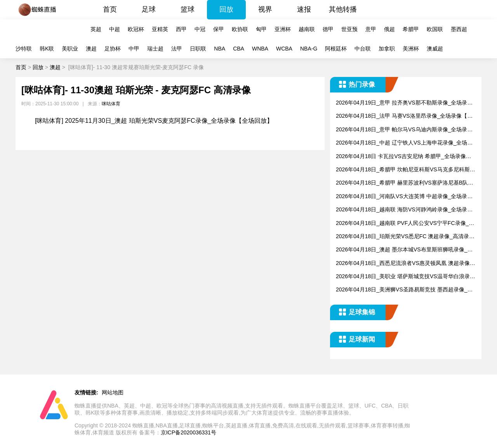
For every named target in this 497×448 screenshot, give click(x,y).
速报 (304, 9)
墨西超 (459, 29)
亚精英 (160, 29)
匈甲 (261, 29)
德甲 (328, 29)
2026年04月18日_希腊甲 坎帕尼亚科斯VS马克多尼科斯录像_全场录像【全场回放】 (406, 170)
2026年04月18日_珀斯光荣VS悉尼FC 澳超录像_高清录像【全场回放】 (405, 237)
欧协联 (240, 29)
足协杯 (113, 49)
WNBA (260, 49)
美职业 (70, 49)
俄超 (389, 29)
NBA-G (309, 49)
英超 (96, 29)
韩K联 (47, 49)
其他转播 (343, 9)
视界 (265, 9)
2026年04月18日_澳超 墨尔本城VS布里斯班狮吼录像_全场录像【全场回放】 (404, 250)
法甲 (177, 49)
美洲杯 (411, 49)
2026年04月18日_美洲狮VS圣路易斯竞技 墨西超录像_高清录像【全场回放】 (404, 290)
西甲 (181, 29)
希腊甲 (411, 29)
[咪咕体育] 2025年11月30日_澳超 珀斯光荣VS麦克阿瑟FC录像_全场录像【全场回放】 (154, 121)
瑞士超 (155, 49)
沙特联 (24, 49)
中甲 (134, 49)
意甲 (371, 29)
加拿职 (387, 49)
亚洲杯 (283, 29)
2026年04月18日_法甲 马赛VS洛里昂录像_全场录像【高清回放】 (404, 116)
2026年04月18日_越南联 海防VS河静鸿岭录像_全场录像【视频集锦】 (404, 210)
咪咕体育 (111, 104)
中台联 (363, 49)
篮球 (188, 9)
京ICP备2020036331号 (189, 432)
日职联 (198, 49)
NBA (220, 49)
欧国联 (435, 29)
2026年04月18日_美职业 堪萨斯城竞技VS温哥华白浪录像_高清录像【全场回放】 (406, 277)
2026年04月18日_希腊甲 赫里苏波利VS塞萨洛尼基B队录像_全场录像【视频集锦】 (405, 183)
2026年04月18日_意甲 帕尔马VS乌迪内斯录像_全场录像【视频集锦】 (404, 130)
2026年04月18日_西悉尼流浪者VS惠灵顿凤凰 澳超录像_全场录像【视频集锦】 (404, 264)
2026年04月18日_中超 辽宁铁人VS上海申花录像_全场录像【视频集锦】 (404, 143)
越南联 (307, 29)
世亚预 (349, 29)
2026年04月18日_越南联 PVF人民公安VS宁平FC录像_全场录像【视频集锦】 (405, 224)
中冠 (200, 29)
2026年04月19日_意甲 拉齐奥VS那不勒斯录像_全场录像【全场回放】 (404, 103)
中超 (115, 29)
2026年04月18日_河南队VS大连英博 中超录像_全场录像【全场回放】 (404, 197)
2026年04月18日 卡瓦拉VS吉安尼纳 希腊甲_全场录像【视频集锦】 (401, 157)
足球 (149, 9)
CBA (239, 49)
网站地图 (113, 392)
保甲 (219, 29)
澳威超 (435, 49)
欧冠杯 (136, 29)
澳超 (91, 49)
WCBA (284, 49)
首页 (110, 9)
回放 (226, 9)
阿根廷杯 (336, 49)
